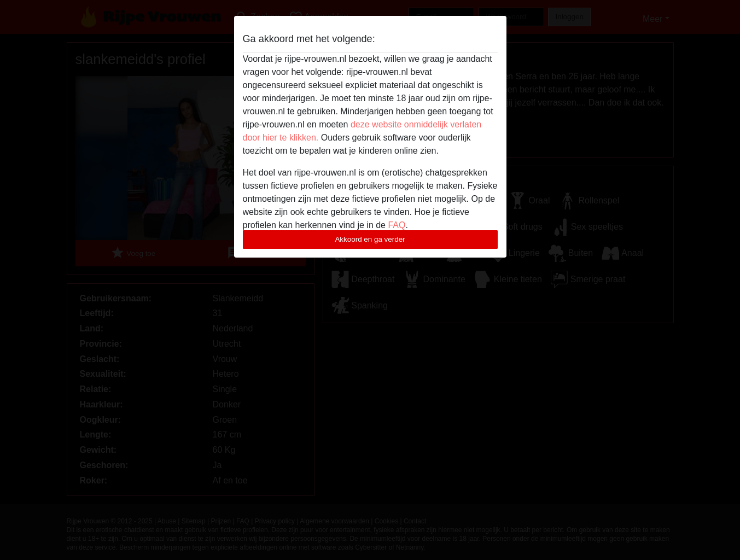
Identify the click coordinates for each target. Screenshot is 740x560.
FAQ (397, 225)
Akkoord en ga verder (370, 239)
